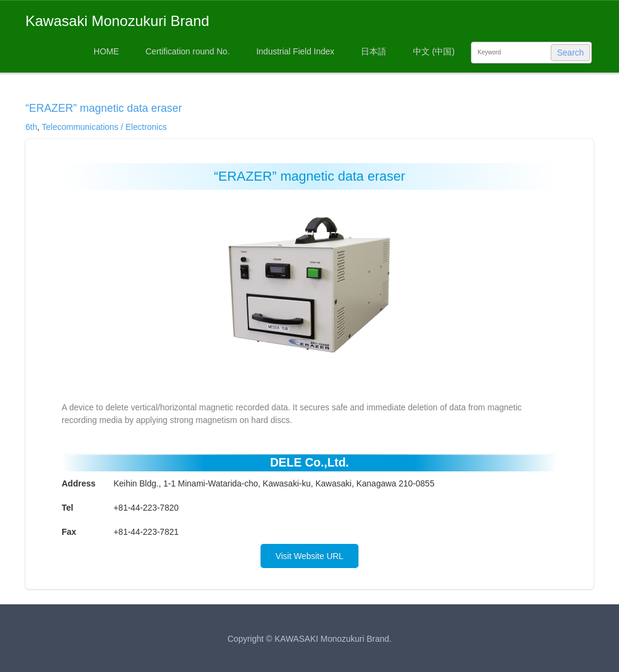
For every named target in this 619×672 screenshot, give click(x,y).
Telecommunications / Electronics (104, 127)
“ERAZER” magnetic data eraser (104, 108)
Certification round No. (188, 51)
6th (31, 127)
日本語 (374, 51)
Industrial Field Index (295, 51)
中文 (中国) (434, 51)
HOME (106, 51)
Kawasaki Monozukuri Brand (117, 21)
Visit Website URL (309, 556)
